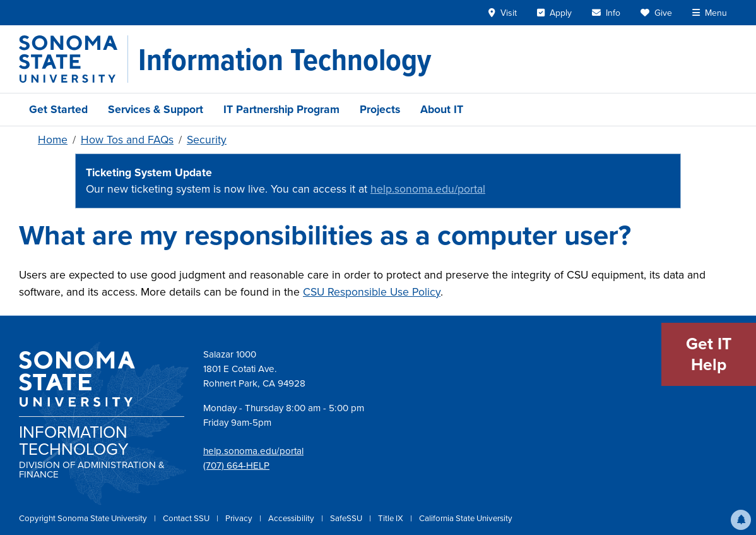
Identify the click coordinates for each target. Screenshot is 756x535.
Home (53, 140)
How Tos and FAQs (127, 140)
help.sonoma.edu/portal (428, 189)
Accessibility (292, 518)
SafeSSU (347, 518)
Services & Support (156, 109)
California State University (466, 518)
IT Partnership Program (281, 109)
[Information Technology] (285, 59)
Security (207, 140)
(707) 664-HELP (236, 466)
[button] (741, 520)
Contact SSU (187, 518)
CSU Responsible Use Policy (372, 292)
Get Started (58, 109)
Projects (380, 109)
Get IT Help (709, 354)
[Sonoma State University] (74, 59)
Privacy (240, 518)
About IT (442, 109)
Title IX (392, 518)
